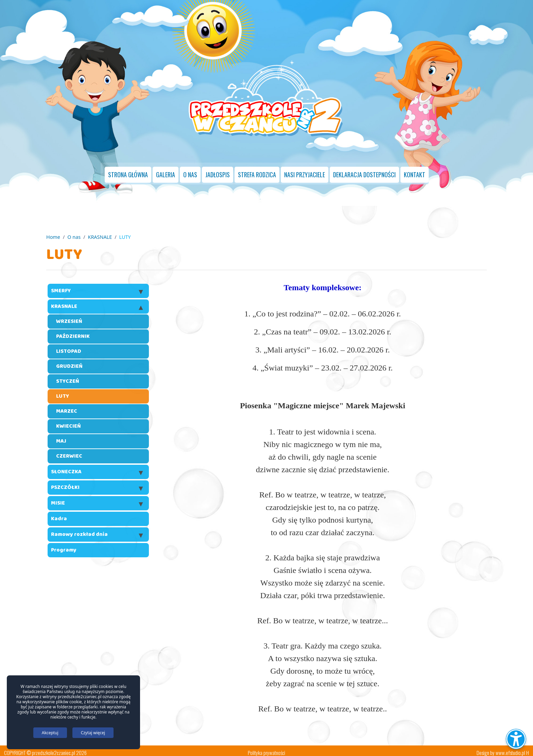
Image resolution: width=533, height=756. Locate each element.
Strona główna (128, 171)
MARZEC (67, 407)
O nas (190, 171)
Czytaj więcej (93, 733)
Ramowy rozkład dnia (79, 530)
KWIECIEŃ (68, 422)
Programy (64, 546)
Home (53, 233)
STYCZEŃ (68, 377)
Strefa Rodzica (257, 171)
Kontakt (415, 171)
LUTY (63, 392)
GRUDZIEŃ (69, 362)
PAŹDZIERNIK (73, 332)
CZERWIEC (69, 452)
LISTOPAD (69, 347)
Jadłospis (218, 171)
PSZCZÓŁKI (65, 483)
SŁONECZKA (66, 468)
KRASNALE (100, 233)
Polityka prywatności (266, 749)
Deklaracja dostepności (364, 171)
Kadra (59, 515)
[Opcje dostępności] (516, 739)
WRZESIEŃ (69, 317)
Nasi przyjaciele (305, 171)
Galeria (166, 171)
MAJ (61, 437)
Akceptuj (50, 733)
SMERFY (61, 287)
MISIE (58, 499)
